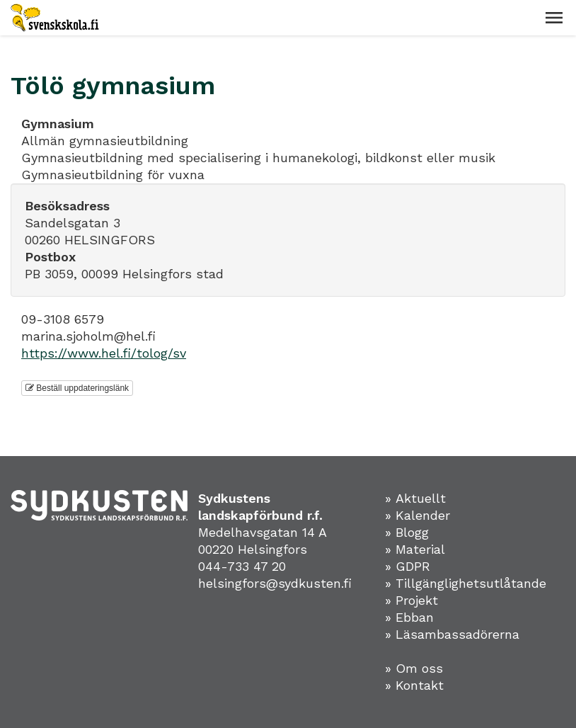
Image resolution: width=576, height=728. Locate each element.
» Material (415, 549)
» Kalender (417, 515)
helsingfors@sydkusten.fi (275, 583)
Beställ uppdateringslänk (77, 388)
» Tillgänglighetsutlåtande (466, 583)
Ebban (415, 617)
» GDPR (408, 566)
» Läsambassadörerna (452, 634)
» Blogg (407, 532)
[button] (554, 18)
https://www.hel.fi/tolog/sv (104, 353)
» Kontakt (414, 685)
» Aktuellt (415, 498)
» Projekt (411, 600)
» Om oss (414, 668)
